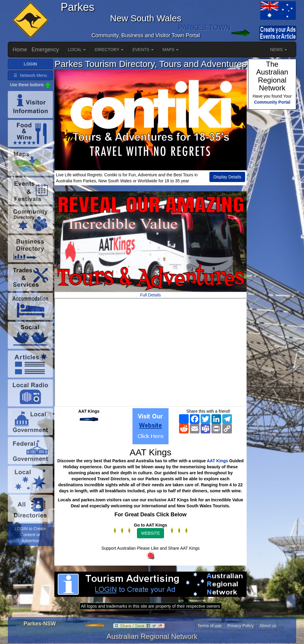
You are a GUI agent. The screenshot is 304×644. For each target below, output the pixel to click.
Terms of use (209, 626)
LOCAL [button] (77, 50)
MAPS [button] (171, 50)
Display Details (227, 177)
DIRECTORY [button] (109, 50)
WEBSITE (150, 533)
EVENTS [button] (143, 50)
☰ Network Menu (30, 75)
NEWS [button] (278, 50)
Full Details (150, 295)
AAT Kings (218, 461)
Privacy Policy (240, 626)
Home (20, 50)
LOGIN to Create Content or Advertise (30, 535)
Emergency (45, 50)
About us (268, 626)
